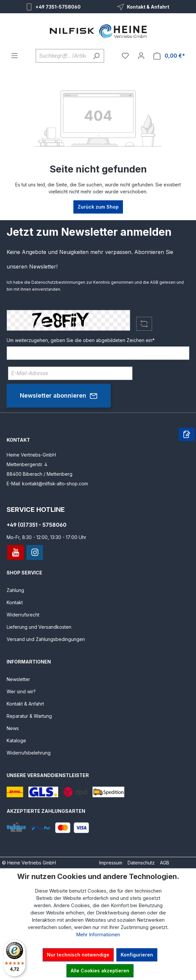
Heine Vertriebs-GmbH (31, 455)
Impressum (111, 863)
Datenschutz (141, 863)
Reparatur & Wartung (29, 716)
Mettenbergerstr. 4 (27, 464)
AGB (154, 282)
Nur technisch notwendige (78, 955)
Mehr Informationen (98, 935)
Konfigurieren (137, 955)
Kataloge (16, 740)
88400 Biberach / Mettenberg (39, 474)
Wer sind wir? (21, 691)
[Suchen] (96, 56)
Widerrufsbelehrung (29, 753)
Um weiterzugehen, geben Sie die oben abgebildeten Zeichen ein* (81, 340)
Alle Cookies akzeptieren (100, 971)
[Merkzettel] (125, 56)
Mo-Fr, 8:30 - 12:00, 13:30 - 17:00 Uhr (46, 537)
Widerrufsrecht (23, 615)
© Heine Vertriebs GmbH (29, 863)
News (13, 728)
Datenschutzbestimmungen (58, 282)
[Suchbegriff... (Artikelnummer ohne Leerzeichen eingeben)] (62, 56)
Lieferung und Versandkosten (39, 627)
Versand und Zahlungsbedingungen (46, 639)
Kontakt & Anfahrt (148, 7)
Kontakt (15, 602)
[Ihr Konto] (141, 56)
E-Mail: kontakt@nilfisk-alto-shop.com (47, 484)
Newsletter (18, 679)
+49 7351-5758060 (58, 7)
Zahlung (15, 590)
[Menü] (15, 56)
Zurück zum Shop (98, 207)
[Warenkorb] (169, 56)
